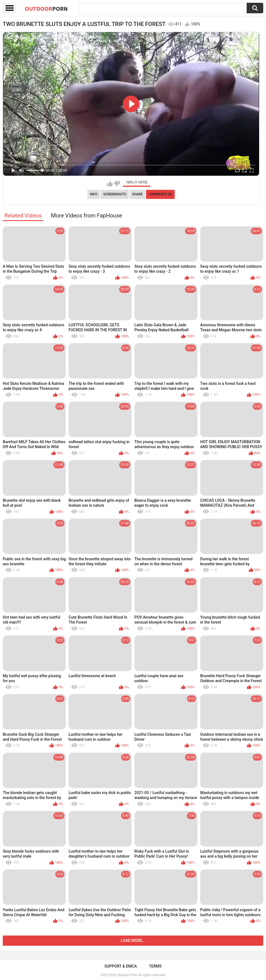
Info (94, 194)
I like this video (110, 184)
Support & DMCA (120, 966)
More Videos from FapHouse (86, 216)
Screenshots (115, 194)
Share (137, 194)
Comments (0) (161, 194)
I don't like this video (117, 184)
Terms (155, 966)
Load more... (133, 940)
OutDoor (46, 9)
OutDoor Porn (127, 975)
